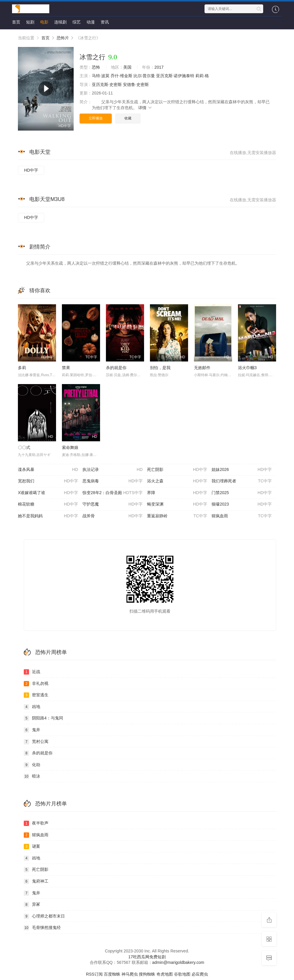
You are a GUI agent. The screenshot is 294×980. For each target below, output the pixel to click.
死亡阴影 (177, 470)
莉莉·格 (202, 76)
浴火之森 (177, 481)
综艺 (77, 22)
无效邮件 (202, 368)
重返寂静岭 (177, 516)
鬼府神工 (36, 881)
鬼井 (32, 730)
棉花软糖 (48, 504)
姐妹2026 (242, 470)
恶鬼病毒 (113, 481)
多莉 (22, 368)
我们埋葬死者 (242, 481)
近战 (32, 672)
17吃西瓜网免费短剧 (147, 957)
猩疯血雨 (242, 516)
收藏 (128, 118)
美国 (127, 67)
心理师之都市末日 (44, 916)
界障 (177, 493)
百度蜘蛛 (112, 974)
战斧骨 (113, 516)
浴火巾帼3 (247, 368)
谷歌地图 (182, 974)
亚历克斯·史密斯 (107, 85)
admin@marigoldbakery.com (178, 962)
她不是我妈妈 (48, 516)
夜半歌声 (36, 823)
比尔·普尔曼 (144, 76)
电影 (44, 22)
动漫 (91, 22)
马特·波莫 (101, 76)
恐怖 (96, 67)
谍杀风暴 (48, 470)
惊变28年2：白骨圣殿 (113, 493)
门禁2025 (242, 493)
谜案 (32, 846)
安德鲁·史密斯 (136, 85)
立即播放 (96, 118)
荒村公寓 (36, 742)
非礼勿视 (36, 684)
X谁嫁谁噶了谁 (48, 493)
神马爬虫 (130, 974)
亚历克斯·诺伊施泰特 (175, 76)
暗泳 (32, 776)
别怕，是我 (160, 368)
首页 (16, 22)
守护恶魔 (113, 504)
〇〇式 (24, 447)
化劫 (32, 765)
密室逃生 (36, 695)
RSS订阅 (94, 974)
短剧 (30, 22)
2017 (159, 67)
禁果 (66, 368)
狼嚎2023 (242, 504)
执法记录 (113, 470)
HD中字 (31, 170)
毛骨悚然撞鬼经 (42, 928)
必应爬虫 (200, 974)
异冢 (32, 905)
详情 (145, 108)
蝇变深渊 (177, 504)
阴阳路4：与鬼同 (43, 718)
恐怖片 (63, 38)
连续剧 (60, 22)
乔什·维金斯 (121, 76)
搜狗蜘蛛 (147, 974)
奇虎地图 (165, 974)
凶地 (32, 707)
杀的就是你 (116, 368)
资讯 (105, 22)
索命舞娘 (70, 447)
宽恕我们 (48, 481)
